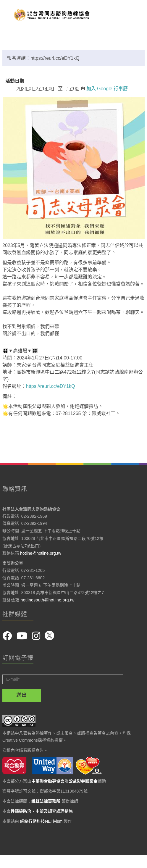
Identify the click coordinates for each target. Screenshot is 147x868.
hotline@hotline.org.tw (41, 553)
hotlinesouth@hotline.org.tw (48, 600)
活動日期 (15, 81)
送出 (22, 695)
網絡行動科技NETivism (41, 821)
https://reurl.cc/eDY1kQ (50, 386)
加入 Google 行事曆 (105, 89)
